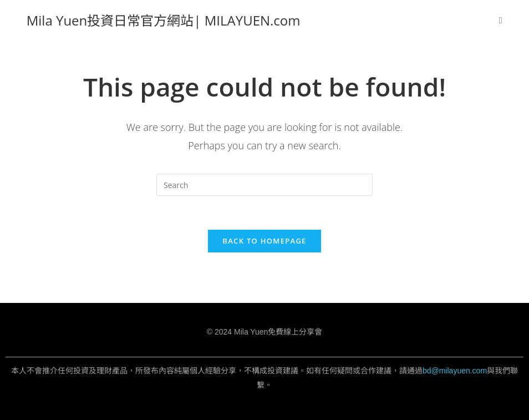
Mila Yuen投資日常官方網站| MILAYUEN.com (164, 20)
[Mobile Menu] (501, 20)
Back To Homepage (264, 241)
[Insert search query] (264, 185)
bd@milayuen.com (455, 371)
